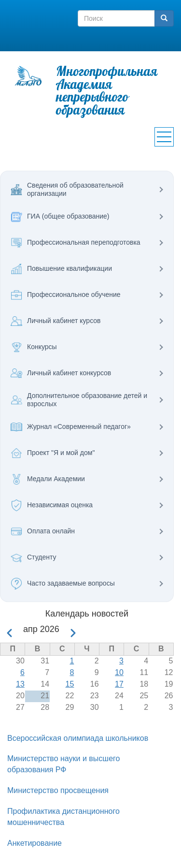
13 (20, 684)
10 (119, 672)
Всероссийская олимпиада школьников (78, 738)
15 (70, 684)
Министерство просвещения (58, 790)
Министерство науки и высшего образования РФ (63, 764)
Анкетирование (35, 843)
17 (119, 684)
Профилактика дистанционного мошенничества (63, 817)
